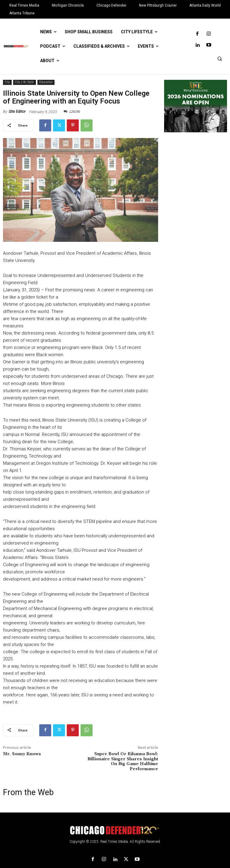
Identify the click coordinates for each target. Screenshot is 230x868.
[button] (220, 59)
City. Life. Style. (25, 82)
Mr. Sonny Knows (22, 754)
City (7, 82)
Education (46, 82)
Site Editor (17, 111)
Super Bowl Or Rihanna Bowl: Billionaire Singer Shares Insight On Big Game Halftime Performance (123, 761)
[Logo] (115, 830)
